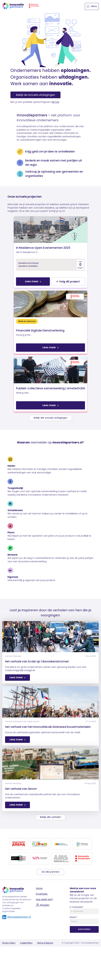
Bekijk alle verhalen (50, 847)
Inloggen (43, 935)
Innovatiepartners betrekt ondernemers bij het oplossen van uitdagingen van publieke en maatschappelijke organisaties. (17, 934)
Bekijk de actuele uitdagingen (35, 95)
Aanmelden (84, 959)
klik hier (56, 102)
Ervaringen (42, 924)
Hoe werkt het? (44, 929)
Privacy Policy (9, 973)
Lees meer (26, 291)
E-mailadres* (77, 937)
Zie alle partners (50, 902)
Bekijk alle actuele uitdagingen (50, 448)
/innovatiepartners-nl (17, 947)
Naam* (73, 947)
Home (39, 918)
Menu (92, 6)
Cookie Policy (26, 973)
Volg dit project (74, 291)
